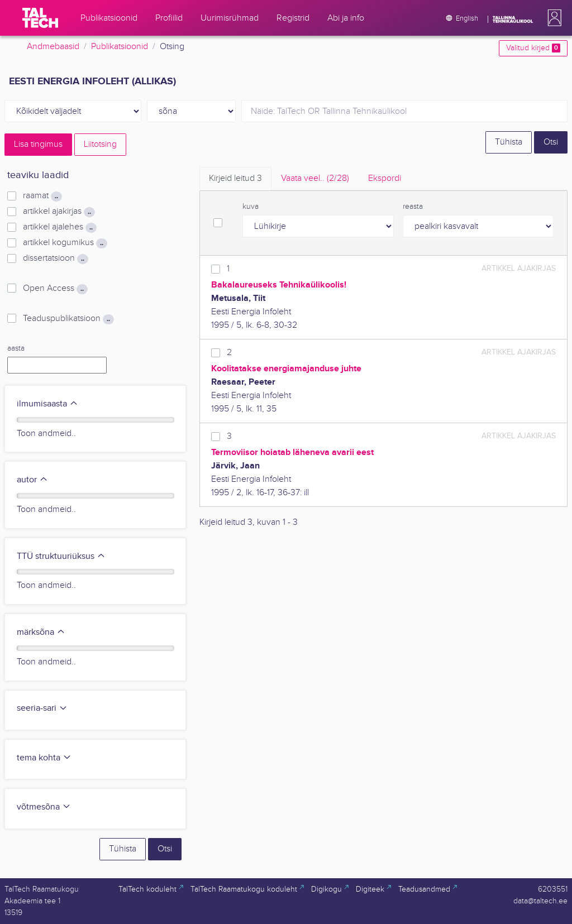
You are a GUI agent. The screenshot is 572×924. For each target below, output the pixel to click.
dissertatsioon (56, 258)
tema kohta (44, 758)
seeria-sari (42, 708)
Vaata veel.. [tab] (315, 178)
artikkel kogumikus (65, 243)
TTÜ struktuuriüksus (61, 556)
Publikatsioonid (120, 47)
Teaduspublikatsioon (68, 319)
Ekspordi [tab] (385, 178)
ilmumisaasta (47, 404)
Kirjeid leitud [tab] (235, 178)
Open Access (55, 289)
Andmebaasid (53, 47)
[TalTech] (40, 18)
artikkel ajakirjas (59, 212)
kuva (251, 207)
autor (32, 480)
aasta (16, 348)
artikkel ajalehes (60, 227)
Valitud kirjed (533, 48)
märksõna (41, 632)
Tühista (509, 142)
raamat (42, 196)
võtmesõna (44, 807)
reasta (413, 207)
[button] (552, 18)
